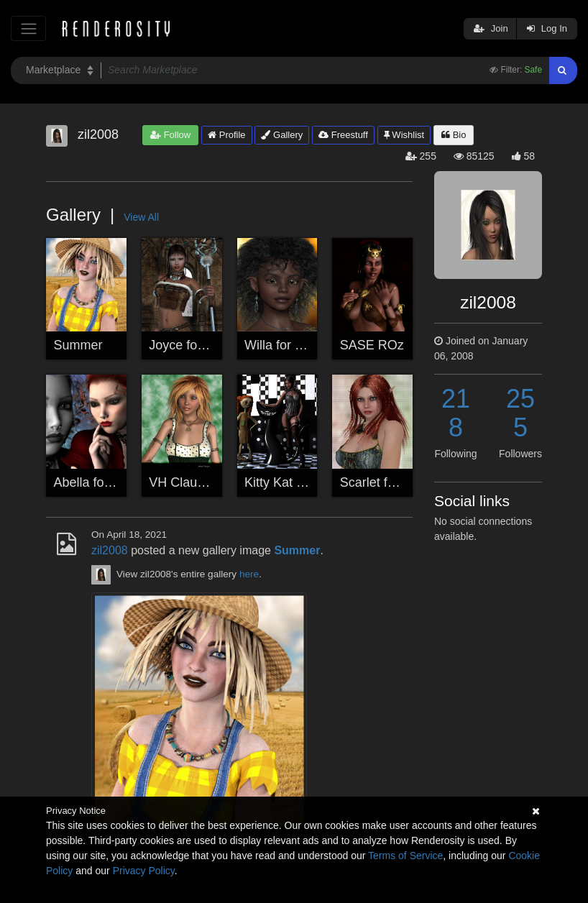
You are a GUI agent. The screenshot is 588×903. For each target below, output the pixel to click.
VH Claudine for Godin (213, 482)
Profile (226, 135)
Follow (170, 135)
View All (141, 217)
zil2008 (110, 550)
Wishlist (404, 135)
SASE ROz (372, 345)
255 (520, 413)
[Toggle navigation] (28, 28)
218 (456, 413)
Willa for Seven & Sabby (314, 345)
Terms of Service (405, 856)
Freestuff (343, 135)
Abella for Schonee (109, 482)
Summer (78, 345)
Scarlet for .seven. (392, 482)
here (249, 574)
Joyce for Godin (194, 345)
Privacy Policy (144, 871)
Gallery (282, 135)
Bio (454, 135)
